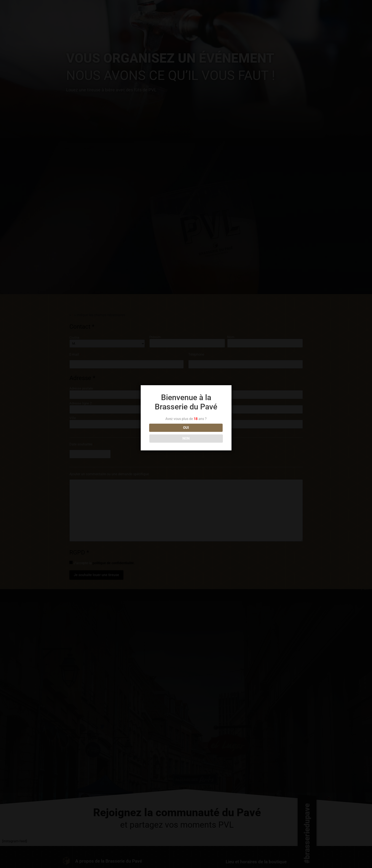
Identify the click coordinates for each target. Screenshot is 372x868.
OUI (167, 433)
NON (205, 433)
